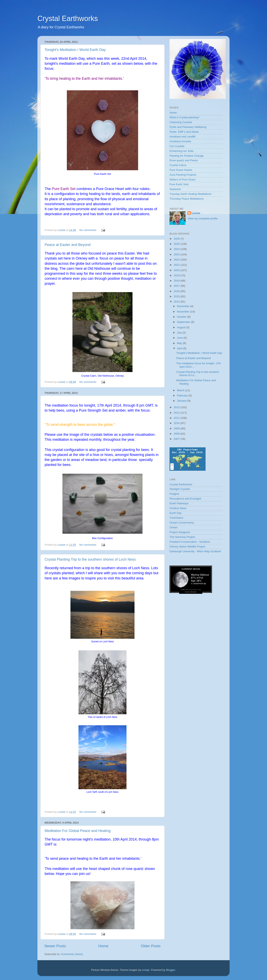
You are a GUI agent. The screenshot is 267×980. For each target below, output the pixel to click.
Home (103, 946)
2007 (177, 439)
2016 (177, 291)
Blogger (171, 970)
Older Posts (151, 946)
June (180, 338)
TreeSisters (176, 518)
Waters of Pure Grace (183, 180)
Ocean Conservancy (182, 523)
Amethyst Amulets (180, 141)
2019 (177, 275)
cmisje (146, 970)
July (180, 333)
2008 (177, 434)
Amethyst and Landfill (182, 137)
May (180, 343)
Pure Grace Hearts (181, 170)
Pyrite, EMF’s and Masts (184, 132)
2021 (177, 265)
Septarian (175, 189)
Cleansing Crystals (181, 122)
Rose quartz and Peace (184, 160)
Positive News (178, 508)
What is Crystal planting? (184, 117)
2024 (177, 249)
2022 (177, 260)
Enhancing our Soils (182, 151)
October (182, 317)
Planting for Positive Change (187, 156)
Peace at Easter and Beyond (68, 245)
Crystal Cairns (178, 165)
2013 (177, 407)
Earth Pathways (179, 503)
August (182, 327)
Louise (196, 213)
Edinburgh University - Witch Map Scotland (195, 551)
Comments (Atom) (72, 954)
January (182, 401)
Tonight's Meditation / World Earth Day (75, 50)
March (181, 390)
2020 (177, 270)
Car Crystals (177, 146)
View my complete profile (203, 218)
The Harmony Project (182, 537)
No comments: (88, 230)
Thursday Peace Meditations (187, 199)
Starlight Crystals (180, 489)
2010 (177, 423)
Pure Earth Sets (179, 184)
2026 (177, 239)
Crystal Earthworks (68, 18)
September (184, 322)
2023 (177, 254)
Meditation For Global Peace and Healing (78, 831)
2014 (177, 302)
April (180, 348)
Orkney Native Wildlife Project (187, 547)
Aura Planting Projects (183, 175)
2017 (177, 286)
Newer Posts (55, 946)
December (184, 306)
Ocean (174, 527)
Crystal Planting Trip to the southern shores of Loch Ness (90, 559)
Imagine (174, 494)
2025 (177, 244)
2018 (177, 281)
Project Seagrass (180, 532)
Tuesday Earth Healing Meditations (191, 194)
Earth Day (176, 513)
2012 (177, 413)
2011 (177, 418)
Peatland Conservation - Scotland (190, 542)
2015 (177, 296)
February (183, 395)
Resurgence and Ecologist (185, 499)
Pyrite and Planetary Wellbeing (188, 127)
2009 (177, 428)
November (184, 312)
